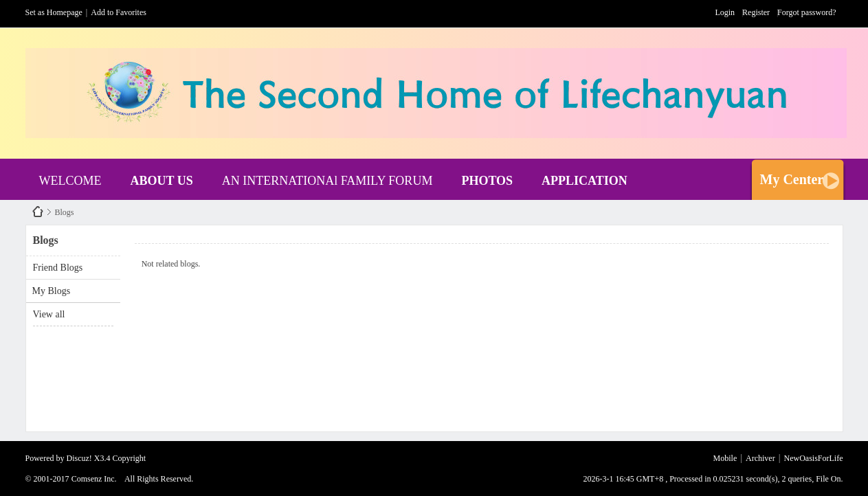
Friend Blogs (58, 268)
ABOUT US (161, 181)
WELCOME (70, 181)
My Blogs (52, 291)
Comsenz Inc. (94, 479)
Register (756, 12)
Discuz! (79, 458)
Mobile (725, 458)
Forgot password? (806, 12)
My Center (792, 179)
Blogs (65, 212)
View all (49, 314)
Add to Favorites (119, 12)
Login (725, 12)
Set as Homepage (54, 12)
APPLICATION (585, 181)
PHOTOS (487, 181)
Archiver (760, 458)
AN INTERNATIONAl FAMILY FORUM (327, 181)
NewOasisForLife (38, 212)
